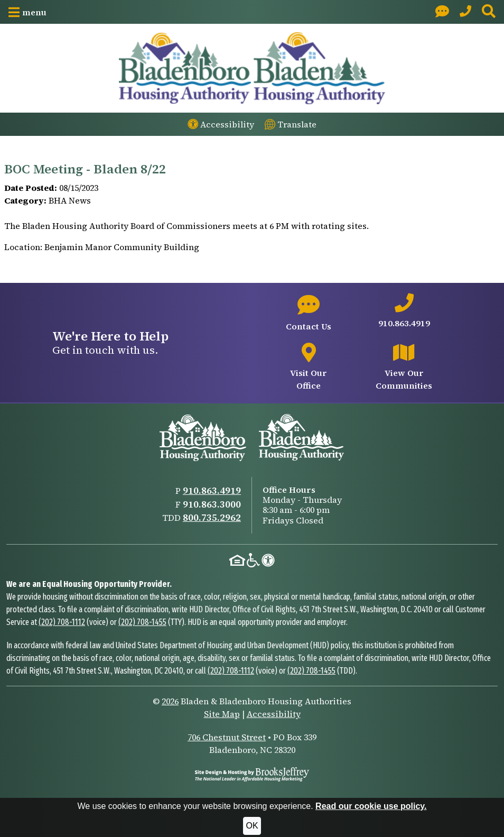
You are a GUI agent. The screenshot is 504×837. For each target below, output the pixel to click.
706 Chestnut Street (227, 737)
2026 (170, 701)
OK (252, 826)
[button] (27, 12)
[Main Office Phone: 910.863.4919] (465, 12)
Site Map (222, 714)
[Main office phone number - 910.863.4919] (404, 311)
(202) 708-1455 (142, 622)
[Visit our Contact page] (442, 12)
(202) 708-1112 (62, 622)
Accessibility (274, 714)
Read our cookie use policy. (371, 806)
